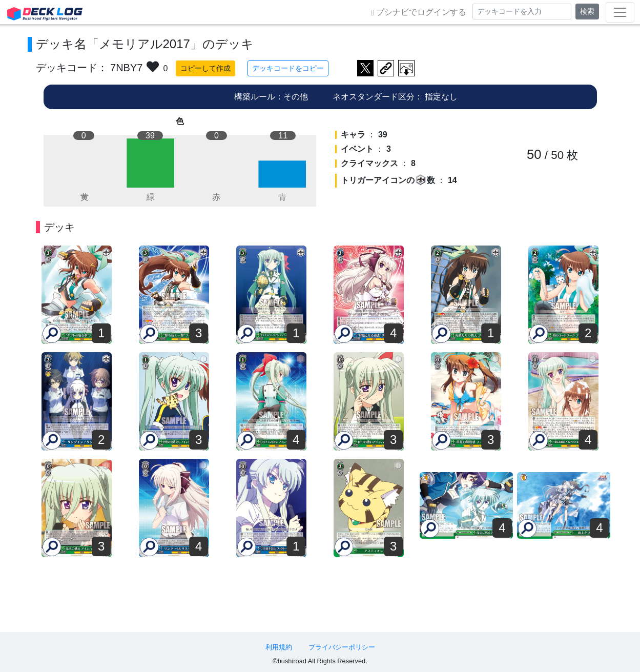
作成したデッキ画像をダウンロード (406, 68)
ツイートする (365, 68)
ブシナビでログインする (419, 12)
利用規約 (279, 647)
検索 (587, 11)
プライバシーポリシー (342, 647)
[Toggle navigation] (620, 12)
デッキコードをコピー (288, 68)
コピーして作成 (205, 68)
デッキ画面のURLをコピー (386, 68)
